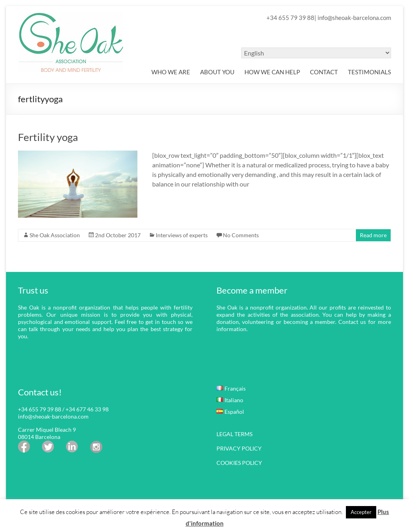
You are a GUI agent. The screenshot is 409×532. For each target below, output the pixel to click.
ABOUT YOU (217, 72)
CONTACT (324, 72)
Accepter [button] (361, 512)
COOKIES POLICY (239, 463)
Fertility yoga (48, 137)
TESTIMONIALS (369, 72)
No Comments (241, 235)
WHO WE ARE (171, 72)
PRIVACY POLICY (239, 448)
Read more (373, 235)
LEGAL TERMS (234, 434)
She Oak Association (55, 235)
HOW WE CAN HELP (272, 72)
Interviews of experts (182, 235)
